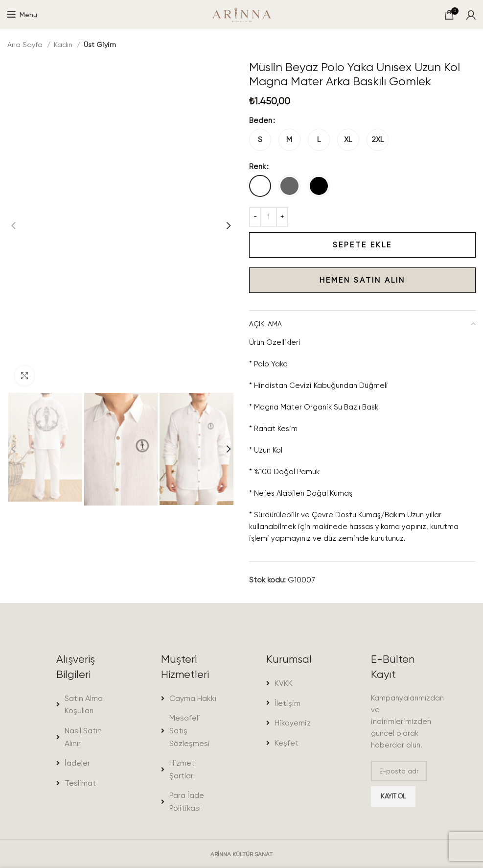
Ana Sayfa (26, 45)
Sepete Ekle (321, 245)
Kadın (64, 45)
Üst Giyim (100, 45)
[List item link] (84, 705)
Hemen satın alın (327, 280)
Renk (257, 167)
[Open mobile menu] (22, 15)
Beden (261, 121)
